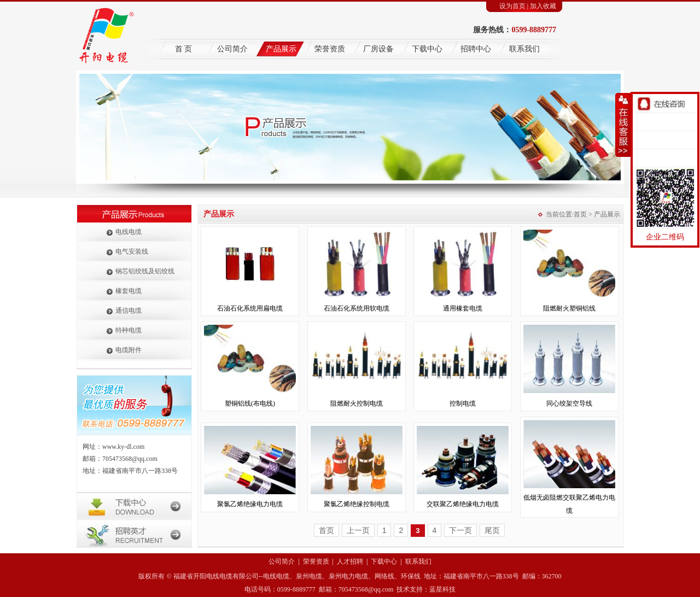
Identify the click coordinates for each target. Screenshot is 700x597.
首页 (580, 214)
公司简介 (232, 49)
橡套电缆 (129, 291)
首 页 (184, 49)
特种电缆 (129, 330)
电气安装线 (132, 251)
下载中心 (427, 49)
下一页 (460, 530)
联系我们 (524, 49)
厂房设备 (378, 49)
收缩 (623, 125)
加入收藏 (543, 6)
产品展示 (281, 49)
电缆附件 (129, 350)
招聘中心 (476, 49)
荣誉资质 (330, 49)
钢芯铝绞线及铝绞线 (145, 271)
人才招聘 (350, 561)
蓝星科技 (442, 589)
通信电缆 (129, 311)
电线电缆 (129, 232)
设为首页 (512, 6)
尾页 (492, 530)
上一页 (358, 530)
